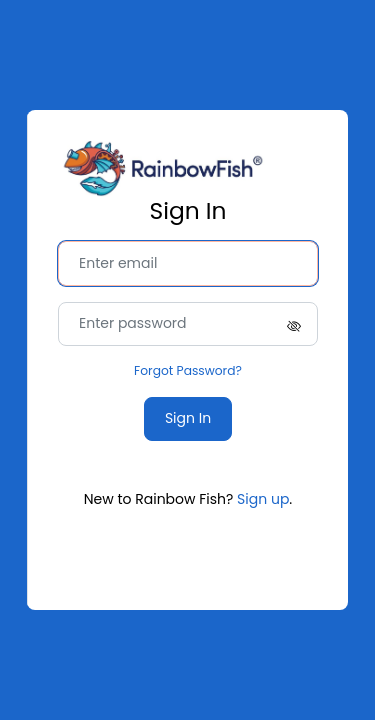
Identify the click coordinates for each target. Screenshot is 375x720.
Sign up (263, 499)
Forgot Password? (188, 370)
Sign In (188, 418)
